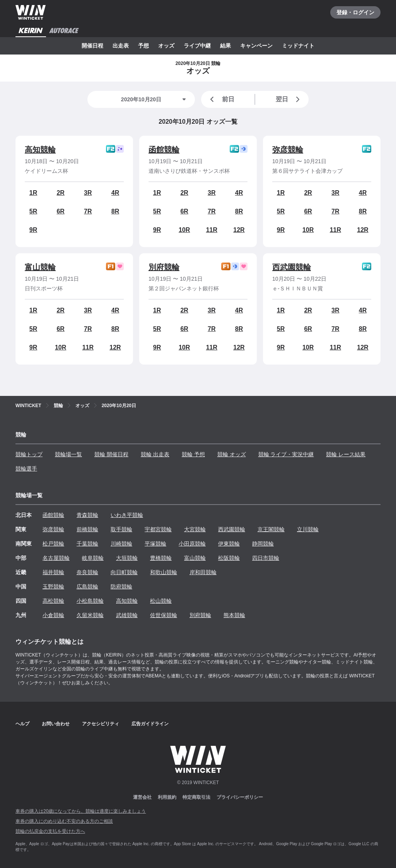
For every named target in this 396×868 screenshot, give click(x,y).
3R (88, 193)
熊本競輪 (234, 615)
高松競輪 (53, 601)
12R (239, 230)
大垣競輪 (127, 558)
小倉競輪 (53, 615)
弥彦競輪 (288, 150)
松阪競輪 (229, 558)
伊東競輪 (229, 544)
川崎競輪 (121, 544)
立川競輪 (308, 529)
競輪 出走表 (155, 454)
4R (115, 193)
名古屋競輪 (56, 558)
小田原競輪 (192, 544)
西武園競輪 (292, 267)
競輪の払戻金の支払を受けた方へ (50, 831)
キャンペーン (256, 46)
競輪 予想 (193, 454)
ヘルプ (22, 724)
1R (33, 193)
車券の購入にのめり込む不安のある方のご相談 (64, 821)
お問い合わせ (56, 724)
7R (88, 211)
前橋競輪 (87, 529)
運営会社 (142, 797)
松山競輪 (161, 601)
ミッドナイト (298, 46)
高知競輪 (40, 150)
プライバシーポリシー (240, 797)
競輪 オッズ (232, 454)
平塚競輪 (155, 544)
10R (184, 230)
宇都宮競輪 (158, 529)
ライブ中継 (197, 46)
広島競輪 (87, 587)
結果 (225, 46)
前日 (221, 99)
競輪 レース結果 (346, 454)
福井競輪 (53, 572)
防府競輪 (121, 587)
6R (60, 211)
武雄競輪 (127, 615)
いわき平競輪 (127, 515)
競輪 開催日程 (111, 454)
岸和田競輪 (203, 572)
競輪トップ (29, 454)
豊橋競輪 (161, 558)
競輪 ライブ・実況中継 (286, 454)
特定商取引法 (196, 797)
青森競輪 (87, 515)
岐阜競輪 (93, 558)
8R (115, 211)
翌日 (289, 99)
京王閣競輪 (271, 529)
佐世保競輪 (164, 615)
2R (60, 193)
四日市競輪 (266, 558)
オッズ (166, 46)
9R (33, 230)
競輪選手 (26, 469)
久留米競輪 (90, 615)
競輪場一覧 (68, 454)
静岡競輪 (263, 544)
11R (212, 230)
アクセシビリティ (101, 724)
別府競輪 (164, 267)
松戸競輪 (53, 544)
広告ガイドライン (150, 724)
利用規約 (167, 797)
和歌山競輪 (164, 572)
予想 (143, 46)
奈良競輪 (87, 572)
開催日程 (92, 46)
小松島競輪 (90, 601)
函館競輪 (164, 150)
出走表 (121, 46)
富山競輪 (40, 267)
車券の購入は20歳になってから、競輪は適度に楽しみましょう (81, 811)
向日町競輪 (124, 572)
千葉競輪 (87, 544)
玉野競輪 (53, 587)
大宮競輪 (195, 529)
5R (33, 211)
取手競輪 (121, 529)
